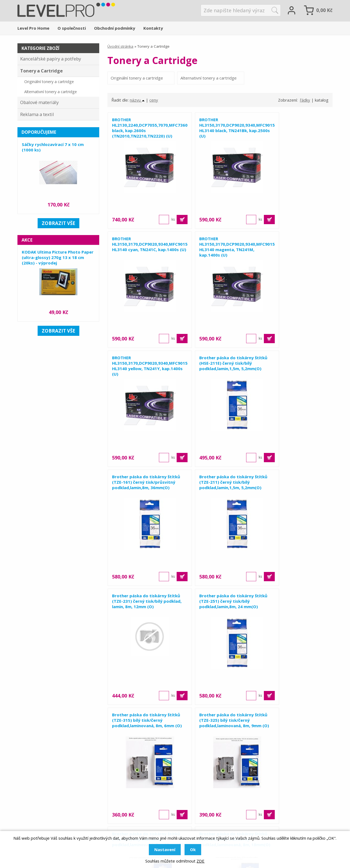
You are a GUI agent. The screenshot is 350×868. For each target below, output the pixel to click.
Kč (324, 10)
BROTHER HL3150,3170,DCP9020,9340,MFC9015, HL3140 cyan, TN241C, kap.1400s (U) (296, 134)
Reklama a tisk (145, 793)
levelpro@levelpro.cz (55, 808)
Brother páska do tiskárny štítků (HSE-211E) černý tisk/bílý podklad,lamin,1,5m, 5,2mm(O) (293, 253)
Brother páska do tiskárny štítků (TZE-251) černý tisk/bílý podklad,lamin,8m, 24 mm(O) (144, 488)
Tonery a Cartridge (41, 71)
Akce (27, 240)
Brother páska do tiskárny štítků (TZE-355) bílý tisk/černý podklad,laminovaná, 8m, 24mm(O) (296, 610)
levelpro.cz (42, 816)
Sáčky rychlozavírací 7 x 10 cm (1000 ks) (53, 147)
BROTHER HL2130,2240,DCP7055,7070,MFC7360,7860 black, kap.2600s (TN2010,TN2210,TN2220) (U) (144, 134)
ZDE (200, 861)
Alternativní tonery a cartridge (187, 81)
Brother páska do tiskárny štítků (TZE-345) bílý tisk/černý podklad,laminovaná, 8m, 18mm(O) (220, 610)
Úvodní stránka (120, 46)
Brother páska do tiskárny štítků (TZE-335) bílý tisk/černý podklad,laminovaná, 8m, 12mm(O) (144, 610)
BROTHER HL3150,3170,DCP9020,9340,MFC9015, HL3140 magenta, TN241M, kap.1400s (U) (144, 253)
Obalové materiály (39, 102)
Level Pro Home (33, 28)
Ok (193, 849)
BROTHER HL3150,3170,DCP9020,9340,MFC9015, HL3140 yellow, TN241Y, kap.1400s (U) (220, 253)
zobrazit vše (58, 223)
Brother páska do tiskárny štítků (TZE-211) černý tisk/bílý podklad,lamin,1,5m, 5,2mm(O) (220, 369)
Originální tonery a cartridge (128, 81)
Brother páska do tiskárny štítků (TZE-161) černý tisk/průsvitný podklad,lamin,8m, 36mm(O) (141, 372)
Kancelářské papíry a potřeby (51, 59)
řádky (305, 106)
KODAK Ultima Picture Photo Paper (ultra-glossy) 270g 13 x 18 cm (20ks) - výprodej (58, 257)
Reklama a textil (37, 114)
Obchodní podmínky (115, 28)
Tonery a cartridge (150, 816)
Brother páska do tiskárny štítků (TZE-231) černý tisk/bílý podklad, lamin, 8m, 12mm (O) (296, 369)
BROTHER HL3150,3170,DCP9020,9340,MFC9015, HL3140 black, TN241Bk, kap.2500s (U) (220, 134)
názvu (137, 106)
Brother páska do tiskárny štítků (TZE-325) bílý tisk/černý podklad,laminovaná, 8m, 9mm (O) (296, 491)
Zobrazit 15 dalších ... (220, 732)
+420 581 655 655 (55, 801)
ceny (154, 106)
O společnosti (72, 28)
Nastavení (165, 849)
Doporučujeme (39, 132)
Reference (247, 801)
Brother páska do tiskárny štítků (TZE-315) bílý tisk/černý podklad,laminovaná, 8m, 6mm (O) (220, 491)
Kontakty (153, 28)
